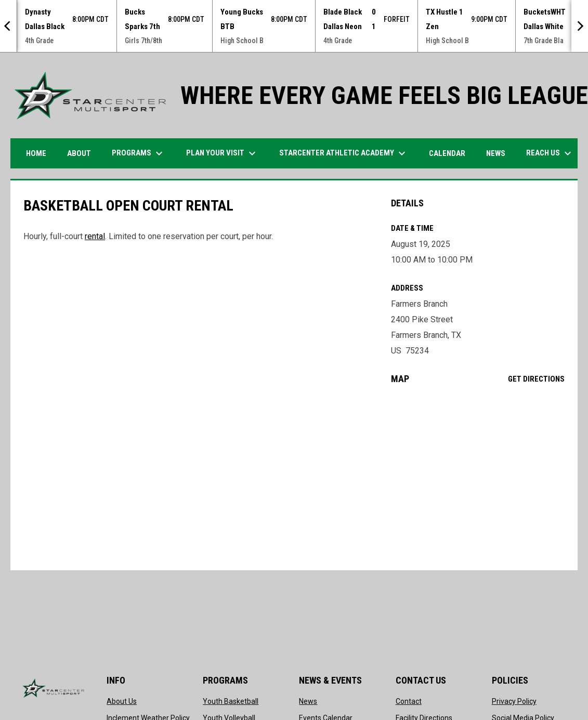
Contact (409, 701)
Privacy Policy (514, 701)
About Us (122, 701)
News (308, 701)
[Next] (580, 26)
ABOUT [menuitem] (79, 153)
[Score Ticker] (294, 26)
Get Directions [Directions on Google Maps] (536, 379)
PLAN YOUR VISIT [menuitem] (222, 153)
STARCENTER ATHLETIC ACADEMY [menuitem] (344, 153)
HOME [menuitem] (36, 153)
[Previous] (8, 26)
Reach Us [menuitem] (550, 153)
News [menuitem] (496, 153)
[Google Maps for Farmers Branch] (478, 477)
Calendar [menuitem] (447, 153)
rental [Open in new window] (95, 236)
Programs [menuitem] (139, 153)
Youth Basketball (231, 701)
